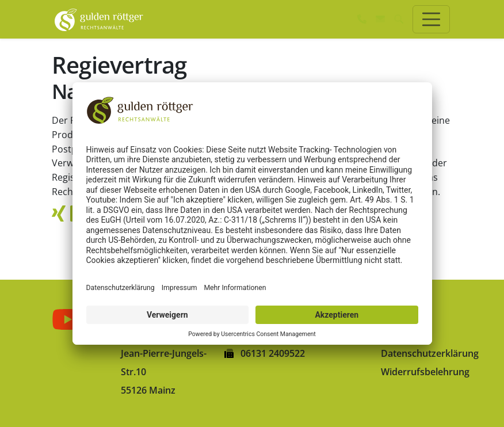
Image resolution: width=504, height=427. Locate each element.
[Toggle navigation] (431, 19)
